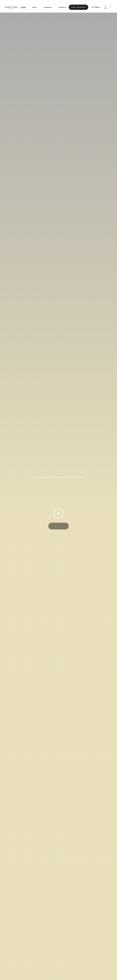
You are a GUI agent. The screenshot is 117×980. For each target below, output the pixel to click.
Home (23, 7)
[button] (96, 7)
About (34, 7)
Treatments (47, 7)
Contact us (62, 7)
